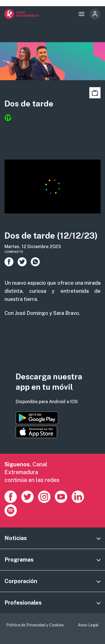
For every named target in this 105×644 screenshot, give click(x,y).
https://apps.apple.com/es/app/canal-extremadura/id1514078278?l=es (36, 432)
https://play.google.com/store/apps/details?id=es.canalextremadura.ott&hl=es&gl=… (37, 418)
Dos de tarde (29, 104)
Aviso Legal (88, 625)
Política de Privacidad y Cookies (35, 625)
